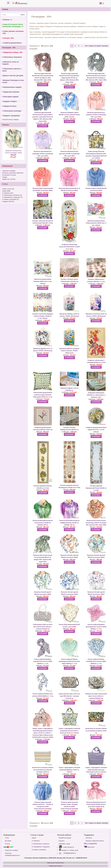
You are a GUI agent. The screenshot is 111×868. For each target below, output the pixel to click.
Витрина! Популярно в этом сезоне (13, 81)
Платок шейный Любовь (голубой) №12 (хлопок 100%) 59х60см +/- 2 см (96, 661)
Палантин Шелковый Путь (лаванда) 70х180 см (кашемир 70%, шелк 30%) (43, 154)
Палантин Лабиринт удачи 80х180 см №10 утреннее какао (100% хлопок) (69, 115)
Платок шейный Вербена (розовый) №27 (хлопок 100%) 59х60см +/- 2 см (96, 627)
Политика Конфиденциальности (12, 854)
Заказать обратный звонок (95, 841)
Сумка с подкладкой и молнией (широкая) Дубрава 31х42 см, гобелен (69, 770)
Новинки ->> (7, 20)
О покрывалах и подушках (11, 197)
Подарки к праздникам (11, 116)
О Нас (7, 838)
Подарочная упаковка (11, 92)
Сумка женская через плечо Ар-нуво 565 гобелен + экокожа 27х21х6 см (69, 696)
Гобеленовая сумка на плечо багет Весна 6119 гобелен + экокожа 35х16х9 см (43, 627)
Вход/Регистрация (65, 838)
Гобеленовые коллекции (12, 111)
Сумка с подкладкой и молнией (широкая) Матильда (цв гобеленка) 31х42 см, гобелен (96, 770)
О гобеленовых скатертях (11, 195)
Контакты (89, 838)
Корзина (62, 841)
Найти (23, 15)
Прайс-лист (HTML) (9, 179)
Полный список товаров (10, 120)
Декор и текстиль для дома (13, 76)
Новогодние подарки (10, 97)
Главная (5, 9)
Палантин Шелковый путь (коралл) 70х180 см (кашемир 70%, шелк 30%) (96, 115)
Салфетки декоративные (12, 43)
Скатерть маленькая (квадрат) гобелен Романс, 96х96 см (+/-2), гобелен (43, 316)
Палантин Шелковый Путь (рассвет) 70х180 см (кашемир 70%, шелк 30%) (69, 154)
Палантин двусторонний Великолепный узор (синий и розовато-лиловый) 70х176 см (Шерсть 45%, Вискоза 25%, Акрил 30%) (43, 117)
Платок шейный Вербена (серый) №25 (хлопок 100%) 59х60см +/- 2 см (43, 661)
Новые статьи (7, 189)
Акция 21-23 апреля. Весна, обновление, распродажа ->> (13, 25)
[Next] (82, 46)
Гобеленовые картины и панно (12, 70)
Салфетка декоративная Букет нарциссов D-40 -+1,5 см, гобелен (96, 430)
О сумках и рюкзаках (9, 199)
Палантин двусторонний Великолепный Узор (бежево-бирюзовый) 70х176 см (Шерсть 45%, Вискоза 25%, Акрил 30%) (69, 78)
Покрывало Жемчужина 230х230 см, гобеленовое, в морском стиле (96, 395)
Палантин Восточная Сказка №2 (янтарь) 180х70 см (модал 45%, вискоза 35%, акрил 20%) (96, 523)
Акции (4, 191)
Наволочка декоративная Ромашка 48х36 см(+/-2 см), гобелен (43, 281)
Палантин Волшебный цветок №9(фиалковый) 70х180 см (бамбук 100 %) (69, 523)
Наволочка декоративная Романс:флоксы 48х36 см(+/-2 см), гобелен (96, 223)
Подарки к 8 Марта (9, 101)
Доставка (8, 841)
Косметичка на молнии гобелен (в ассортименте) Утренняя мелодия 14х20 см (43, 770)
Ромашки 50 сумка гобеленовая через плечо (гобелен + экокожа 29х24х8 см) (96, 696)
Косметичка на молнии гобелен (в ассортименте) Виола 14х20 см (96, 731)
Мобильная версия (55, 866)
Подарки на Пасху (9, 106)
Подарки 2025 (7, 201)
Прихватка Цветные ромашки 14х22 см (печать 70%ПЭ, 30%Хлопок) (69, 351)
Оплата (7, 844)
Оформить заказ (64, 844)
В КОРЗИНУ (43, 85)
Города (5, 177)
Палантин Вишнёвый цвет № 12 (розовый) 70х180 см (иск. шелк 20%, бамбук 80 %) (96, 804)
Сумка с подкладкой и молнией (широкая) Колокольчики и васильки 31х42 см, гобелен (69, 731)
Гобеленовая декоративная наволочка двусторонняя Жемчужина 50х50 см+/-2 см (43, 395)
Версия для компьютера (55, 863)
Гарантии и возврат (9, 171)
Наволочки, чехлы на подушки (10, 63)
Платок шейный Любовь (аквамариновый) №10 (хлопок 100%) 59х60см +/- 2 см (69, 661)
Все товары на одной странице (97, 46)
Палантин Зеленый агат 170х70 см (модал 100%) (13, 154)
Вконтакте (89, 847)
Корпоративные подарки (12, 87)
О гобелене (6, 193)
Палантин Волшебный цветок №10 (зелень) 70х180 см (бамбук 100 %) (43, 523)
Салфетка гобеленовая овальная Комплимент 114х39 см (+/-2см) (69, 247)
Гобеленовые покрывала (12, 57)
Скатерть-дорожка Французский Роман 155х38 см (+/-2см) (96, 488)
